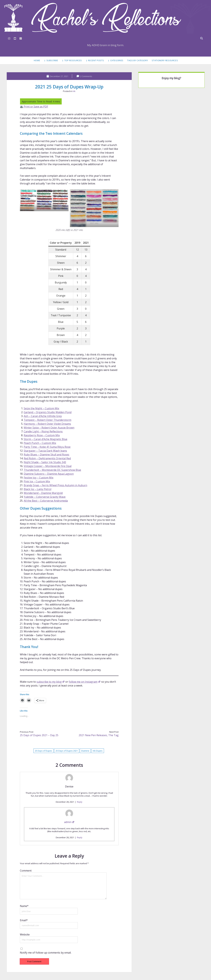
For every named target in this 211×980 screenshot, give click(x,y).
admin (69, 822)
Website (25, 935)
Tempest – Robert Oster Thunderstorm (48, 420)
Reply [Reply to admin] (80, 837)
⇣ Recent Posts (95, 60)
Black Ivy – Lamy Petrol (37, 489)
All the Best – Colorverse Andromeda (46, 501)
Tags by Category (138, 60)
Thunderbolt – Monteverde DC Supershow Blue (52, 470)
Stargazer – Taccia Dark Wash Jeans (45, 451)
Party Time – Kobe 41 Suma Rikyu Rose (47, 447)
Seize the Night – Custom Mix (41, 408)
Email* (24, 920)
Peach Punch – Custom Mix (40, 443)
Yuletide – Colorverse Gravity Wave (45, 497)
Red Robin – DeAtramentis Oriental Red (47, 458)
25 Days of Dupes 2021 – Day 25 (39, 735)
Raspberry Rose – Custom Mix (42, 435)
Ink (74, 91)
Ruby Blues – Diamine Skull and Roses (46, 455)
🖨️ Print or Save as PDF (34, 107)
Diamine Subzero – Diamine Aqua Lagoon (49, 474)
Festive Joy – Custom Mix (39, 478)
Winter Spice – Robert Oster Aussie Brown (49, 428)
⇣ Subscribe (51, 60)
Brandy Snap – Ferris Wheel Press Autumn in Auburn (55, 485)
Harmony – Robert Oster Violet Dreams (47, 424)
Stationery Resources (165, 60)
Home (37, 60)
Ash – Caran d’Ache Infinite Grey (43, 416)
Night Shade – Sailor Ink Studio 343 (45, 462)
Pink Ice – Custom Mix (37, 481)
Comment (26, 871)
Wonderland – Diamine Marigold (43, 493)
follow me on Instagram (85, 682)
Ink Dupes (98, 751)
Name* (24, 906)
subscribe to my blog (51, 682)
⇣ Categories (116, 60)
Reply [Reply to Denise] (80, 802)
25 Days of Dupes (43, 751)
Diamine (85, 751)
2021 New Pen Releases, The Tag (99, 735)
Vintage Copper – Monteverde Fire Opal (48, 466)
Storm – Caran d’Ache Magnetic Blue (46, 439)
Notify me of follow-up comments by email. (46, 953)
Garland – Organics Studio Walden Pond (48, 412)
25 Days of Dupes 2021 (67, 751)
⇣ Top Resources (72, 60)
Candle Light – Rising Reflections (43, 431)
